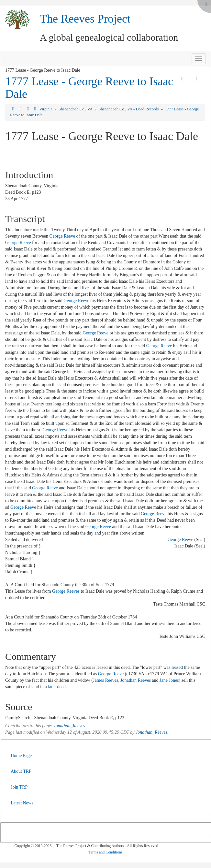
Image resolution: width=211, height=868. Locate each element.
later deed (57, 687)
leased (177, 667)
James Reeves (105, 680)
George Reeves (66, 591)
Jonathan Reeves (136, 680)
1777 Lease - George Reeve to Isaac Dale (89, 88)
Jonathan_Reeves (69, 726)
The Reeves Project (85, 19)
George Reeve (62, 236)
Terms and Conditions (106, 852)
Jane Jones (169, 680)
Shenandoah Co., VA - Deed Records (129, 109)
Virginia (46, 109)
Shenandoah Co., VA (76, 109)
